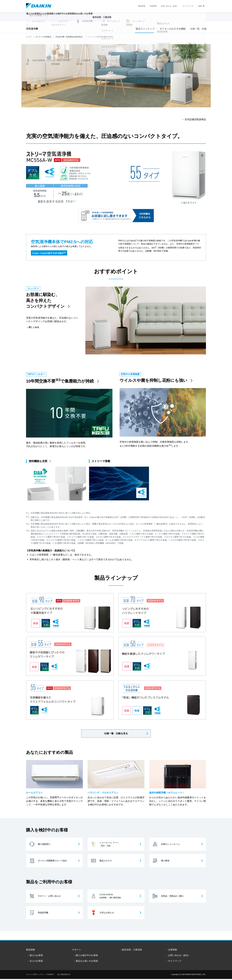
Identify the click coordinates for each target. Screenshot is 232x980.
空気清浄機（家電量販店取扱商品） (70, 37)
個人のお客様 (36, 956)
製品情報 (142, 6)
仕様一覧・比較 (198, 29)
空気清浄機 (32, 29)
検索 (200, 6)
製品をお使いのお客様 (87, 962)
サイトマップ (188, 6)
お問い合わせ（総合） (170, 6)
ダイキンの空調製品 (43, 37)
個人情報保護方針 (64, 975)
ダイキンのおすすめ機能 (172, 29)
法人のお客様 (36, 962)
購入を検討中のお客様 (87, 956)
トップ (29, 37)
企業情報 (153, 6)
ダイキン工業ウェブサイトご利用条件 (40, 975)
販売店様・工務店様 (125, 19)
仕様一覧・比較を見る (116, 733)
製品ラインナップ (144, 29)
